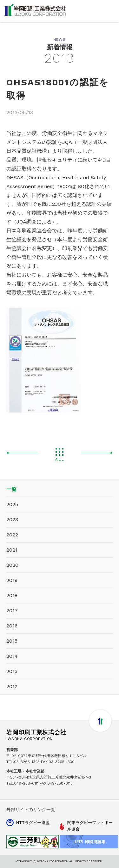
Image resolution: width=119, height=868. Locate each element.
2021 (12, 550)
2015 (12, 641)
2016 (12, 626)
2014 (12, 656)
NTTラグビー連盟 (33, 823)
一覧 (11, 489)
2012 (12, 686)
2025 (12, 504)
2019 (12, 580)
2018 (12, 595)
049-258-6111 (26, 783)
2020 (12, 565)
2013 (12, 671)
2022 (12, 535)
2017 (12, 611)
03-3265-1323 (27, 762)
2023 (12, 520)
